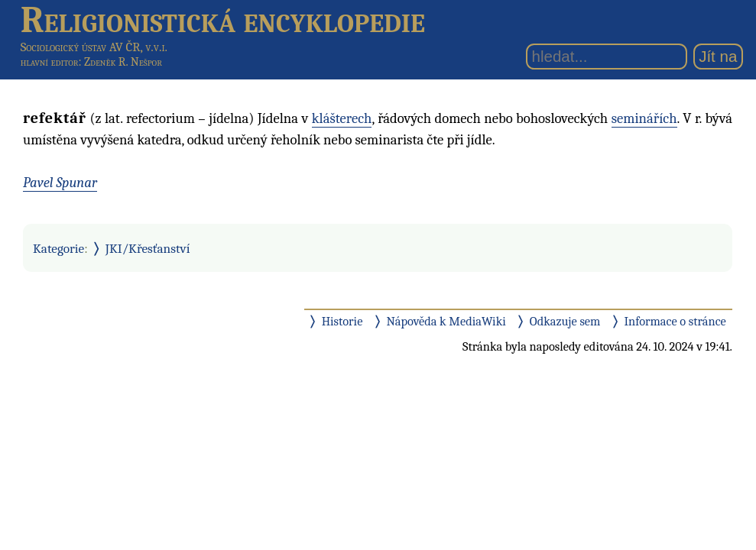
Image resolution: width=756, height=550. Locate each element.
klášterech (342, 118)
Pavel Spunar (60, 183)
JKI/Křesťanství (148, 248)
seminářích (644, 118)
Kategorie (58, 248)
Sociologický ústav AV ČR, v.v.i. (94, 47)
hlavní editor (50, 62)
